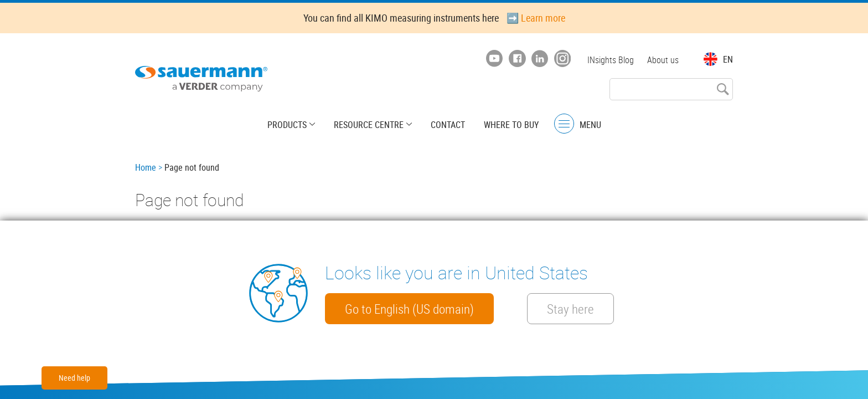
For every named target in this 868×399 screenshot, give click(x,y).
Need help (74, 378)
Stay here (570, 309)
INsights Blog (611, 60)
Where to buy (511, 125)
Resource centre (369, 125)
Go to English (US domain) (409, 309)
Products (287, 125)
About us (663, 60)
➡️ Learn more (536, 18)
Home (146, 167)
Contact (448, 125)
